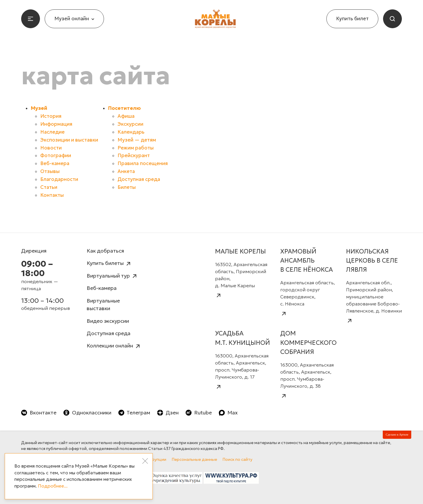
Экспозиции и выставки (69, 140)
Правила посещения (143, 163)
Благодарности (59, 179)
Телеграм (134, 413)
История (51, 116)
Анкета (126, 171)
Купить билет (352, 19)
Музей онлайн (74, 19)
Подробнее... (53, 486)
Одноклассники (87, 413)
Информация (56, 124)
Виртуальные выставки (103, 305)
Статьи (49, 187)
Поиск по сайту (237, 460)
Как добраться (105, 251)
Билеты (127, 187)
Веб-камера (55, 163)
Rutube (199, 413)
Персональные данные (194, 460)
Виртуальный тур (112, 276)
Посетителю (124, 108)
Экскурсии (130, 124)
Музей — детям (137, 140)
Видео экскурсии (108, 321)
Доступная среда (139, 179)
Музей (39, 108)
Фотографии (56, 156)
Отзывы (50, 171)
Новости (51, 148)
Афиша (126, 116)
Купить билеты (109, 264)
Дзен (168, 413)
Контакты (52, 195)
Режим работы (136, 148)
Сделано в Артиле (397, 435)
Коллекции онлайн (114, 346)
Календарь (131, 132)
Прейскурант (134, 156)
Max (228, 413)
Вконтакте (39, 413)
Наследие (52, 132)
